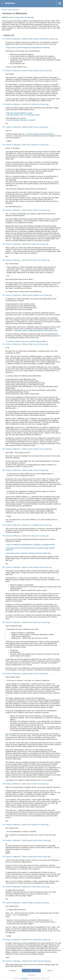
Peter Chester (33, 210)
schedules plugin (15, 736)
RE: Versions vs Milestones (12, 39)
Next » (50, 971)
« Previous (13, 971)
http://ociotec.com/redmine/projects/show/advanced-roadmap (28, 48)
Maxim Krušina (14, 17)
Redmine (25, 979)
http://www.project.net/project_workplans (21, 120)
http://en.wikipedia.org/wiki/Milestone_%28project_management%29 (31, 545)
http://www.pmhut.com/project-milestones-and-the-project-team (29, 553)
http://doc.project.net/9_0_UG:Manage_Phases (23, 115)
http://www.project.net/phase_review (20, 113)
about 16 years (43, 840)
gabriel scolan (33, 840)
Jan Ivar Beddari (34, 525)
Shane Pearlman (34, 70)
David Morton (33, 857)
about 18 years (25, 17)
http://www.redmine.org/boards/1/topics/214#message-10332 (36, 331)
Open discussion (14, 10)
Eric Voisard (32, 104)
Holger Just (32, 127)
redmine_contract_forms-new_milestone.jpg (24, 341)
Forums (4, 10)
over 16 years (50, 39)
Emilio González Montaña (37, 39)
